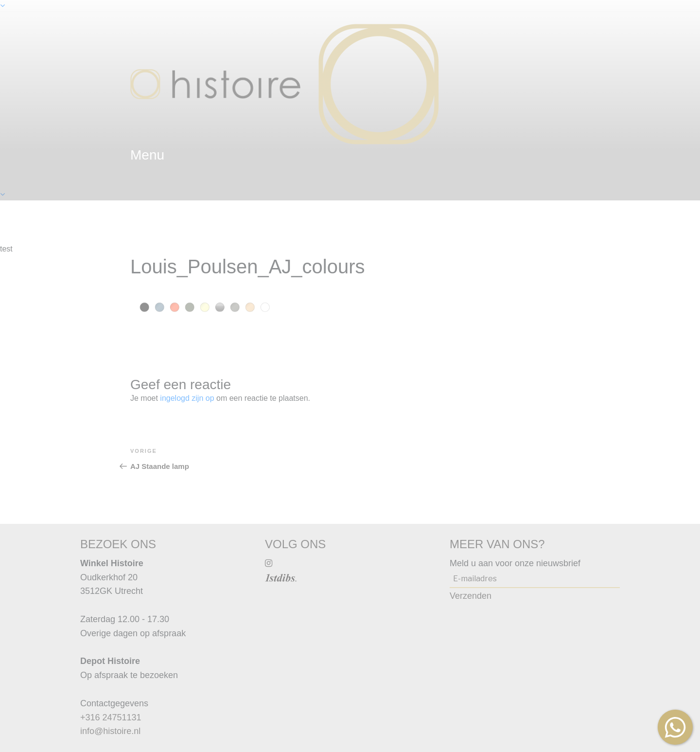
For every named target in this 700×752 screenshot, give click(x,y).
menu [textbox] (147, 155)
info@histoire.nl (110, 731)
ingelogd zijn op (187, 398)
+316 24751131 (111, 717)
